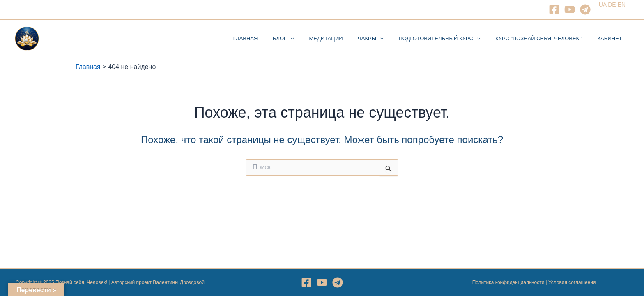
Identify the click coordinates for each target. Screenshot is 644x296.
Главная (274, 38)
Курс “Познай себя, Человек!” (545, 38)
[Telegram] (585, 9)
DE (612, 5)
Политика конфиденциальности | (510, 282)
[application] (314, 39)
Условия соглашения (572, 282)
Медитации (345, 38)
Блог (307, 39)
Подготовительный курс (450, 39)
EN (622, 5)
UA (603, 5)
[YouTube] (570, 9)
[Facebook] (554, 9)
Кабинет (612, 38)
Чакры (386, 39)
